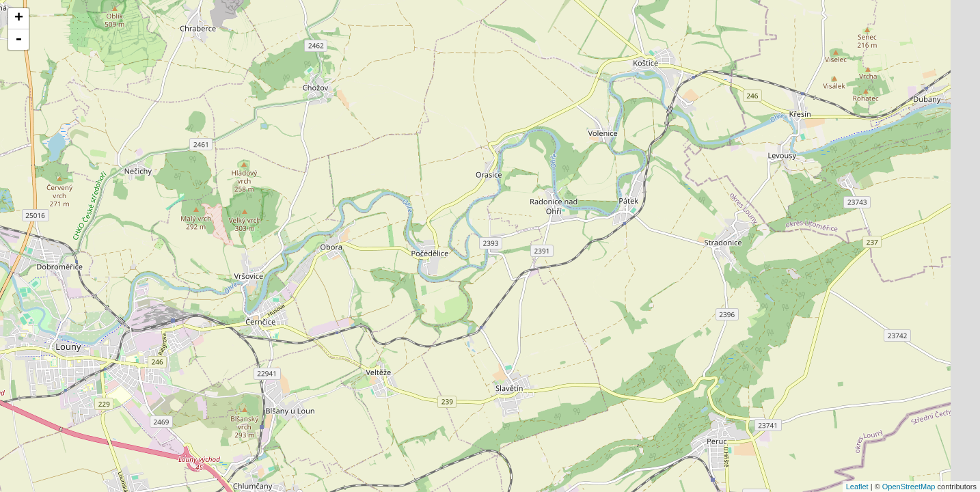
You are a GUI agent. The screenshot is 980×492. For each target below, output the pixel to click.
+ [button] (19, 18)
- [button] (18, 40)
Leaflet (857, 487)
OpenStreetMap (909, 487)
